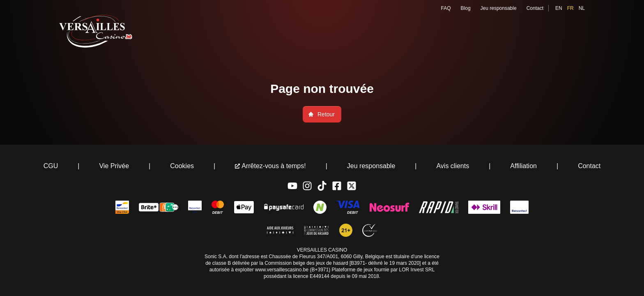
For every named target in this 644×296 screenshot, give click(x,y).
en (559, 8)
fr (570, 8)
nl (582, 8)
